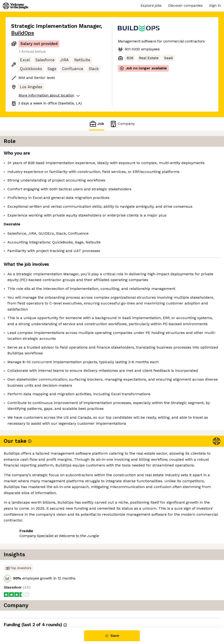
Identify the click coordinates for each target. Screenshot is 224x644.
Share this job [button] (24, 608)
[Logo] (16, 6)
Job (97, 124)
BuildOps (22, 33)
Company (122, 124)
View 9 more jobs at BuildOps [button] (70, 608)
